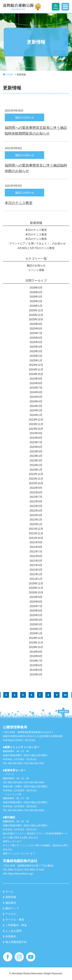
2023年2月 (36, 465)
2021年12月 (36, 529)
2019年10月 (36, 647)
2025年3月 (36, 351)
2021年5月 (36, 561)
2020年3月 (36, 624)
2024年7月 (36, 388)
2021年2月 (36, 574)
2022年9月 (36, 488)
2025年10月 (36, 319)
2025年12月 (36, 310)
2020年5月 (36, 615)
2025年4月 (36, 347)
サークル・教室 (15, 920)
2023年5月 (36, 451)
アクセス (11, 914)
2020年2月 (36, 629)
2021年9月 (36, 542)
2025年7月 (36, 333)
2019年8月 (36, 656)
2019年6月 (36, 665)
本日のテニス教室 (19, 203)
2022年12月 (36, 474)
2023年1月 (36, 470)
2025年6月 (36, 338)
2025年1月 (36, 360)
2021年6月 (36, 556)
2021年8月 (36, 547)
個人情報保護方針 (16, 942)
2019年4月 (36, 674)
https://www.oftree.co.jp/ (21, 874)
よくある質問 (13, 931)
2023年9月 (36, 433)
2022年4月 (36, 511)
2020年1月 (36, 633)
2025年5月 (36, 342)
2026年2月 (36, 301)
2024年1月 (36, 415)
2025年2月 (36, 356)
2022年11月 (36, 479)
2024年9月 (36, 379)
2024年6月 (36, 392)
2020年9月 (36, 597)
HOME (10, 75)
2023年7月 (36, 442)
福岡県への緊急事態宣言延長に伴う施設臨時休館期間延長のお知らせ (36, 131)
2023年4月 (36, 456)
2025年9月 (36, 324)
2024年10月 (36, 374)
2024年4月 (36, 401)
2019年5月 (36, 670)
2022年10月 (36, 483)
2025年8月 (36, 329)
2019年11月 (36, 642)
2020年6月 (36, 611)
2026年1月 (36, 306)
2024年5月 (36, 397)
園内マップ (12, 908)
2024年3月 (36, 406)
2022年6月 (36, 501)
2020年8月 (36, 602)
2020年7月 (36, 606)
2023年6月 (36, 447)
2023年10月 (36, 429)
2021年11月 (36, 533)
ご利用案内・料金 (16, 925)
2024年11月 (36, 369)
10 (65, 695)
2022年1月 (36, 524)
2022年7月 (36, 497)
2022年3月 (36, 515)
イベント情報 (36, 270)
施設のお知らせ (36, 265)
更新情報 (21, 75)
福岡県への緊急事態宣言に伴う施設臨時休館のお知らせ (36, 168)
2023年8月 (36, 438)
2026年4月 (36, 292)
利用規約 (11, 936)
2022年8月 (36, 492)
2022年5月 (36, 506)
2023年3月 (36, 460)
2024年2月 (36, 410)
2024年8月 (36, 383)
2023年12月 (36, 420)
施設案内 (11, 903)
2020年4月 (36, 620)
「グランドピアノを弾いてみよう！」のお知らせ (36, 243)
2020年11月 (36, 588)
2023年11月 (36, 424)
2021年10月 (36, 538)
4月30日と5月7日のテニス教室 (36, 248)
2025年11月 (36, 315)
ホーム (9, 891)
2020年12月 (36, 583)
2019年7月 (36, 661)
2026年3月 (36, 297)
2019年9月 (36, 652)
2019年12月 (36, 638)
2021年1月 (36, 579)
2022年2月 (36, 520)
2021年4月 (36, 565)
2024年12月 (36, 365)
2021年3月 (36, 570)
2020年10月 (36, 592)
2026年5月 (36, 288)
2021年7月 (36, 551)
